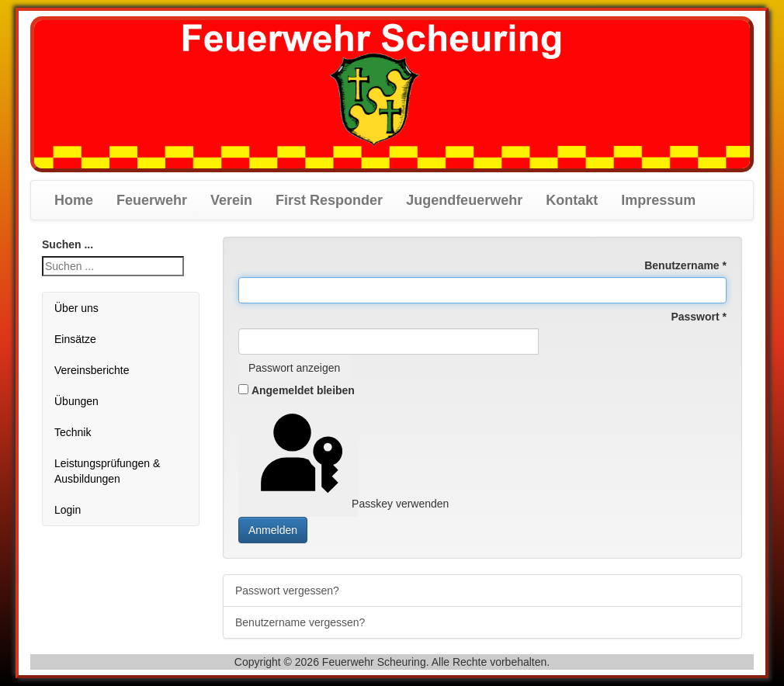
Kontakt (572, 200)
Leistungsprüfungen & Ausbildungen (107, 471)
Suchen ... (68, 244)
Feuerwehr (152, 200)
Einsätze (75, 339)
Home (74, 200)
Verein (231, 200)
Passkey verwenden (304, 459)
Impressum (658, 200)
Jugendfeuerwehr (464, 200)
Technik (73, 432)
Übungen (76, 401)
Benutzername (685, 265)
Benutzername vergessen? (300, 622)
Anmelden (273, 530)
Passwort (699, 317)
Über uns (76, 308)
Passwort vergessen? (287, 591)
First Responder (329, 200)
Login (68, 510)
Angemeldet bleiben (303, 390)
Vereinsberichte (92, 370)
